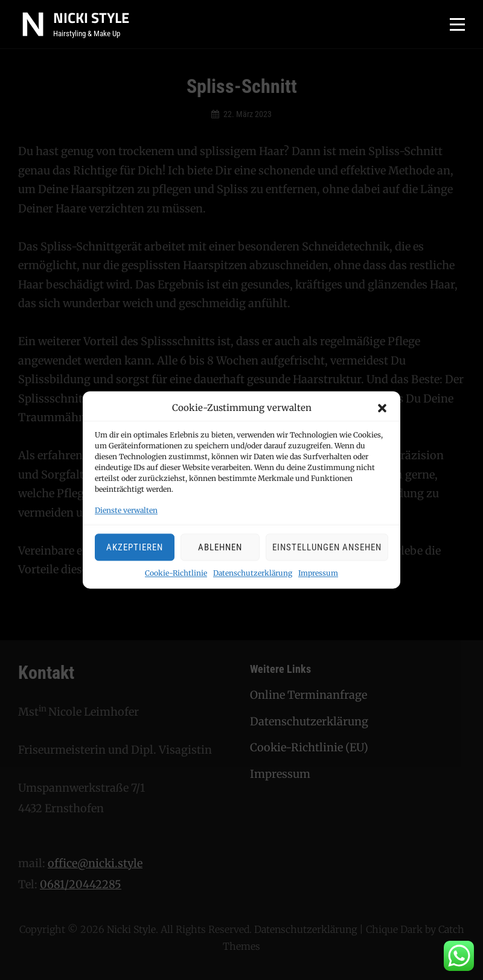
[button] (382, 409)
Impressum (318, 574)
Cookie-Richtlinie (176, 574)
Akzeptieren (135, 547)
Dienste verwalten (126, 511)
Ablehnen (220, 547)
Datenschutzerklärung (253, 574)
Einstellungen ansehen (327, 547)
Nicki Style (91, 17)
